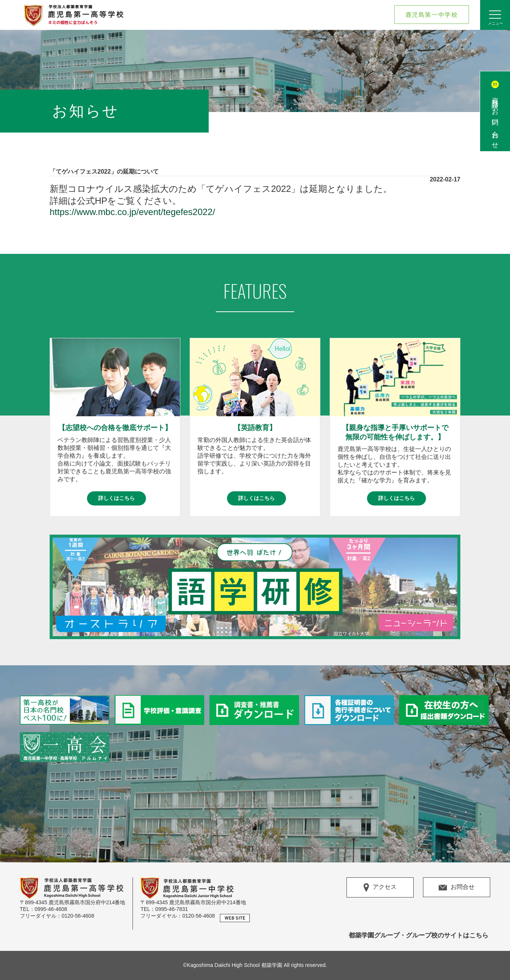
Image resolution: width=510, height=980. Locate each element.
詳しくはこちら (116, 498)
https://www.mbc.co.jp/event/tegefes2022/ (132, 212)
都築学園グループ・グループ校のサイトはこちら (419, 935)
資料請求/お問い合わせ (495, 119)
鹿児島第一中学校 (432, 15)
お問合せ (457, 887)
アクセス (380, 887)
